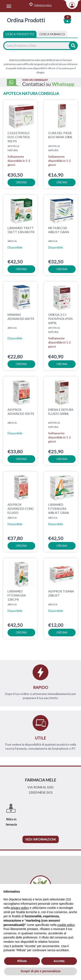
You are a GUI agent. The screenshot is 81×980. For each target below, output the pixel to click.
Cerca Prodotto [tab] (20, 34)
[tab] (52, 34)
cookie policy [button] (66, 925)
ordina (21, 182)
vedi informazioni (41, 839)
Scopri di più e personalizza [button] (40, 971)
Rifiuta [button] (22, 961)
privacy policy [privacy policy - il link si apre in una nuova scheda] (20, 908)
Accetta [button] (59, 961)
